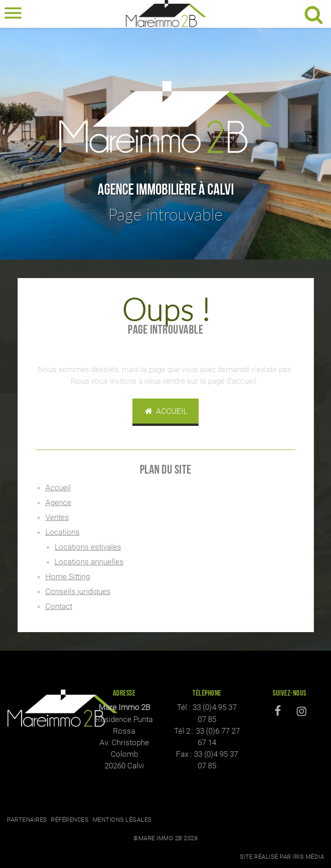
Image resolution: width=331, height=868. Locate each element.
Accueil (166, 411)
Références (70, 820)
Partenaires (27, 820)
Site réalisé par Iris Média (282, 857)
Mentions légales (122, 820)
